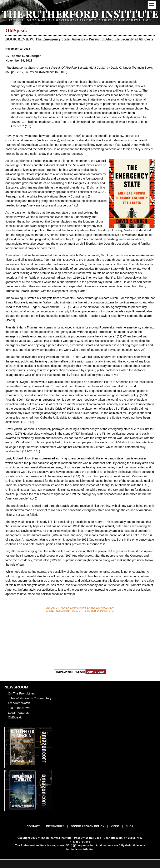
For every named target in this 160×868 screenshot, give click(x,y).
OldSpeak (15, 717)
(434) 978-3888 (81, 842)
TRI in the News (19, 708)
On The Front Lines (21, 693)
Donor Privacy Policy (88, 826)
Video (115, 826)
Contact (33, 826)
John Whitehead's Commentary (30, 698)
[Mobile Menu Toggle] (152, 5)
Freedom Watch (19, 703)
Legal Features (18, 713)
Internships (55, 826)
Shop (129, 826)
